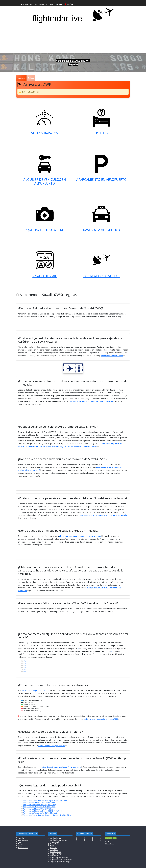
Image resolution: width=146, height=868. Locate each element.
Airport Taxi (54, 850)
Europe (20, 844)
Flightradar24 (26, 4)
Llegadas (21, 78)
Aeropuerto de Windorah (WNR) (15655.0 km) (39, 813)
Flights (52, 846)
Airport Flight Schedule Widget (60, 862)
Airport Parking (55, 844)
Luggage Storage (56, 854)
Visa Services (54, 856)
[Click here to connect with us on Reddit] (92, 840)
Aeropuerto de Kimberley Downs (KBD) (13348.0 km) (42, 811)
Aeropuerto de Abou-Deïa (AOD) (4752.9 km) (39, 807)
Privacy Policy (109, 844)
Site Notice (108, 842)
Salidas (31, 78)
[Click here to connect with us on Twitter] (100, 838)
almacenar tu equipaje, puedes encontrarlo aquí (81, 536)
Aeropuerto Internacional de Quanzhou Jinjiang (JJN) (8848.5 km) (46, 815)
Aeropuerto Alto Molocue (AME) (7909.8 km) (38, 805)
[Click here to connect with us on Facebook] (77, 838)
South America (23, 840)
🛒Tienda (59, 4)
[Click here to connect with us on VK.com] (100, 840)
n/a (23, 661)
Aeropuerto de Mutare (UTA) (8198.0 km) (37, 809)
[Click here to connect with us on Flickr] (92, 838)
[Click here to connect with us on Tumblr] (84, 840)
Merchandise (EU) (56, 838)
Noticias (50, 4)
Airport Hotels (55, 842)
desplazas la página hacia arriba (34, 690)
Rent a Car (53, 848)
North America (23, 848)
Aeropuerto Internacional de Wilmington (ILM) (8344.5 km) (44, 801)
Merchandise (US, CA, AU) (58, 840)
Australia (21, 838)
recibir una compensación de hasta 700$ (101, 719)
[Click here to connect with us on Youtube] (84, 838)
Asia (19, 842)
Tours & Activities (56, 852)
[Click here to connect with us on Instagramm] (77, 840)
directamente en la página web (52, 746)
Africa (20, 846)
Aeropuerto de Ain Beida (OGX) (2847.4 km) (38, 803)
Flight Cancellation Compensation (61, 860)
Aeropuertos (39, 4)
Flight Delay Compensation (59, 858)
